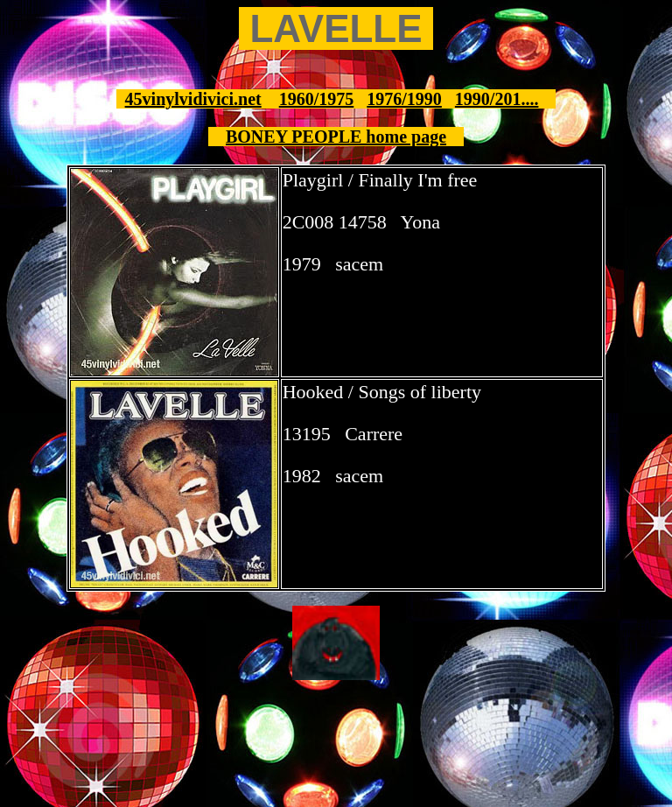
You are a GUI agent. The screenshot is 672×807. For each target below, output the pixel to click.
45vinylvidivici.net (193, 99)
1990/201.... (497, 99)
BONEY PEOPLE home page (336, 137)
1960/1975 (317, 99)
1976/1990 (404, 99)
